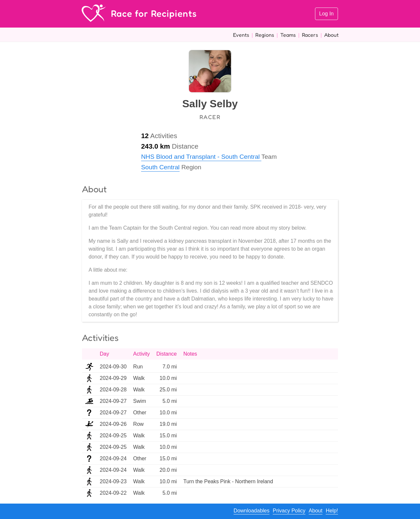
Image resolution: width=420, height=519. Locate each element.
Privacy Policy (289, 511)
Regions (265, 35)
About (331, 35)
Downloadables (252, 511)
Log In (326, 14)
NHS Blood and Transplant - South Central (201, 157)
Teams (288, 35)
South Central (160, 167)
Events (241, 35)
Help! (332, 511)
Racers (310, 35)
